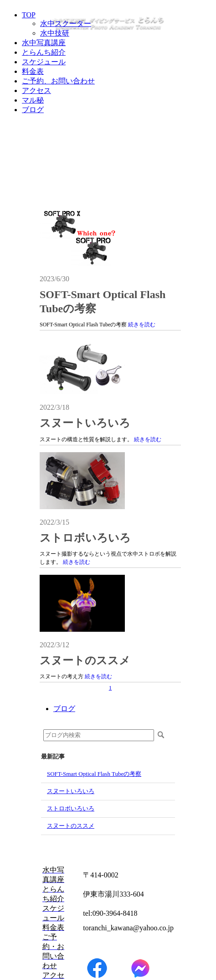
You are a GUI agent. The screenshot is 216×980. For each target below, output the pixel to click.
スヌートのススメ (85, 660)
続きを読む (142, 325)
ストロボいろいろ (85, 538)
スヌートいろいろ (85, 423)
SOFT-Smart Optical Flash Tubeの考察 (94, 774)
